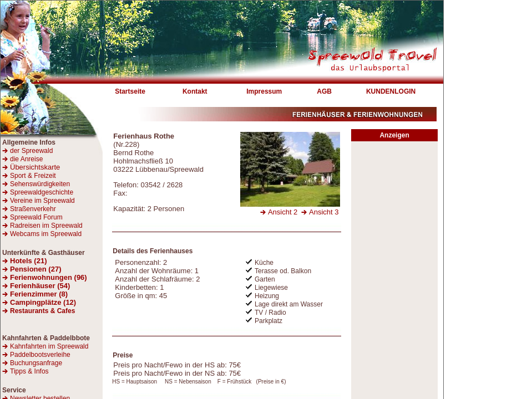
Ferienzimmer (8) (39, 294)
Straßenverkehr (33, 209)
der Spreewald (31, 151)
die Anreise (26, 159)
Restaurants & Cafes (42, 311)
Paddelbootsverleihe (40, 355)
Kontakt (195, 91)
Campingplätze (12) (43, 302)
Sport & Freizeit (33, 176)
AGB (324, 91)
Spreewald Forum (36, 217)
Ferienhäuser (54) (40, 286)
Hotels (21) (28, 261)
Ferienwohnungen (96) (49, 277)
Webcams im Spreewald (46, 234)
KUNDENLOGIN (391, 91)
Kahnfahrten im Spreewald (49, 346)
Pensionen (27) (36, 269)
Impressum (264, 91)
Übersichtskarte (31, 167)
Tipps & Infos (29, 371)
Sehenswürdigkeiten (40, 184)
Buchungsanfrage (36, 363)
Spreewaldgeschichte (42, 192)
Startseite (130, 91)
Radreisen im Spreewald (46, 226)
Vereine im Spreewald (42, 201)
